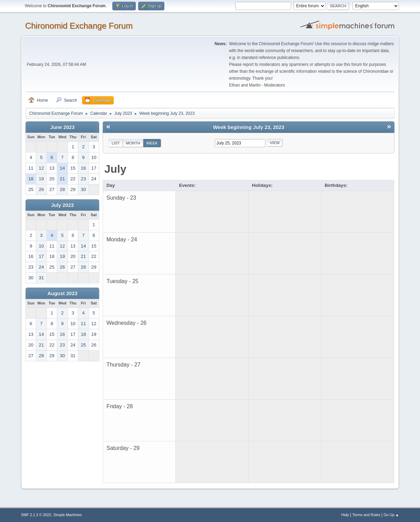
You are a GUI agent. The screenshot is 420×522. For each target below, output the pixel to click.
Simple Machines (68, 515)
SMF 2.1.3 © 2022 (36, 515)
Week (152, 143)
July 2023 (62, 205)
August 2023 (62, 293)
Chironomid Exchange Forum (79, 26)
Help (345, 515)
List (116, 143)
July (115, 169)
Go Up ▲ (391, 515)
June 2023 (63, 127)
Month (133, 143)
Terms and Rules (366, 515)
